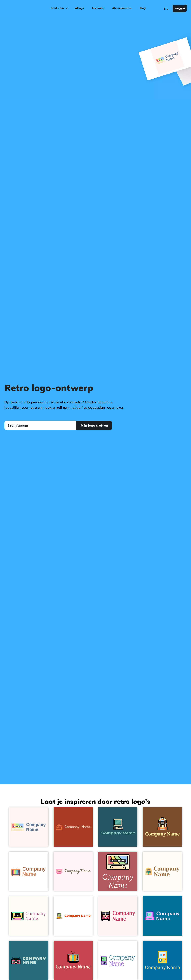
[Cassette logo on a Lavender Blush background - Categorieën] (73, 871)
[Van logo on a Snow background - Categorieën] (118, 916)
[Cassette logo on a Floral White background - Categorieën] (29, 916)
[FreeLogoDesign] (23, 8)
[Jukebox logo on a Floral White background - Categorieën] (162, 871)
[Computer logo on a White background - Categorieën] (73, 916)
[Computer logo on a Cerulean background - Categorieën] (162, 916)
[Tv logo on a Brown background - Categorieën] (73, 827)
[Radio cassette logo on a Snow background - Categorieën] (29, 827)
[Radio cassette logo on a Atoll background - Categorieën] (29, 960)
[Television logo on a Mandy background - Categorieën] (73, 960)
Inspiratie (98, 8)
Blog (143, 8)
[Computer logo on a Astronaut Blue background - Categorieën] (118, 827)
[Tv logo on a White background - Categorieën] (29, 871)
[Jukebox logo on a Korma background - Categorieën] (162, 827)
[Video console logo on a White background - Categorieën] (118, 960)
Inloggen (180, 8)
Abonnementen (122, 8)
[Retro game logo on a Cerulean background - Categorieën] (162, 960)
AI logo (79, 8)
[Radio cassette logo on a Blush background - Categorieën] (118, 871)
